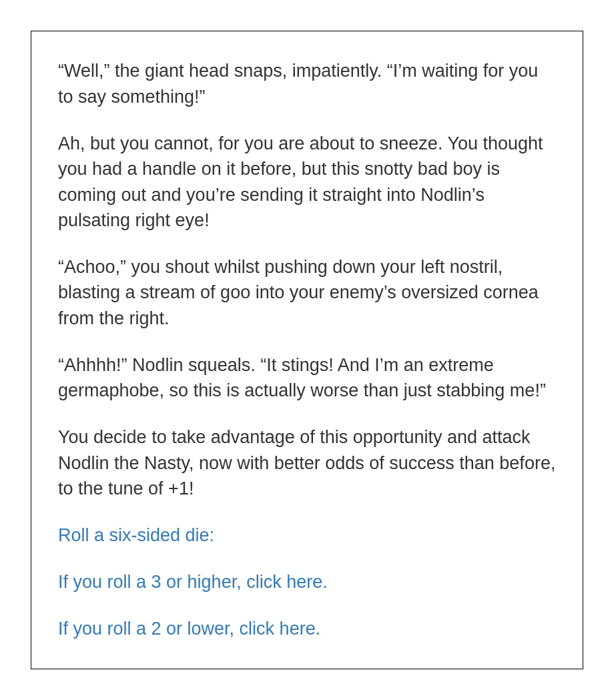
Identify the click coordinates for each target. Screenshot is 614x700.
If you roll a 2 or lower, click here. (189, 629)
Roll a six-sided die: (136, 535)
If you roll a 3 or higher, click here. (193, 582)
